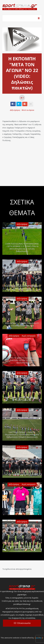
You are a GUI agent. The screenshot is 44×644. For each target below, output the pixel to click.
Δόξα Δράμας (15, 110)
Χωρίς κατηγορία (29, 336)
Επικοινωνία (24, 623)
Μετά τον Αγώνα (28, 110)
